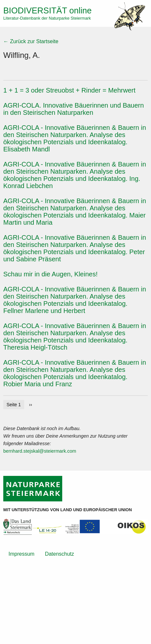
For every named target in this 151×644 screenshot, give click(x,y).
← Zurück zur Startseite (31, 41)
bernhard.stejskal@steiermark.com (40, 451)
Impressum (21, 554)
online (47, 10)
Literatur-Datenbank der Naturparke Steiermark (47, 18)
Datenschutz (59, 554)
